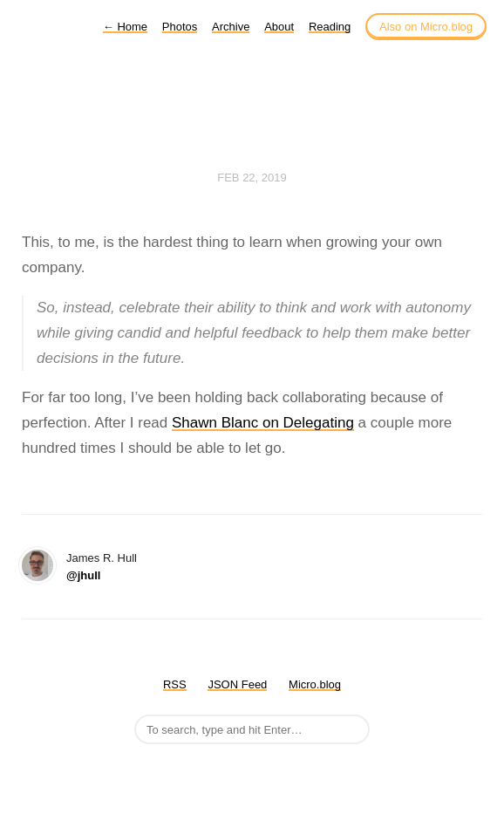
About (279, 27)
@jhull (83, 575)
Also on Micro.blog (426, 27)
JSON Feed (237, 684)
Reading (330, 27)
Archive (231, 27)
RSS (175, 684)
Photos (180, 27)
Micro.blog (315, 684)
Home (125, 27)
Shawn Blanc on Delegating (263, 423)
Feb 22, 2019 (252, 178)
